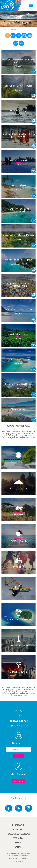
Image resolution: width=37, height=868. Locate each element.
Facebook (9, 808)
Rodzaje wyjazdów (18, 834)
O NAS (18, 847)
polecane (13, 35)
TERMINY (18, 838)
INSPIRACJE (18, 825)
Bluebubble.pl (26, 854)
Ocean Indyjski (21, 43)
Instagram (28, 808)
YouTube (19, 808)
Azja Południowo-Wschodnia (30, 35)
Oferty (18, 842)
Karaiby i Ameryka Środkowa (24, 35)
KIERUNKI (18, 830)
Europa (19, 35)
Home (3, 30)
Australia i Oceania (16, 43)
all (7, 35)
